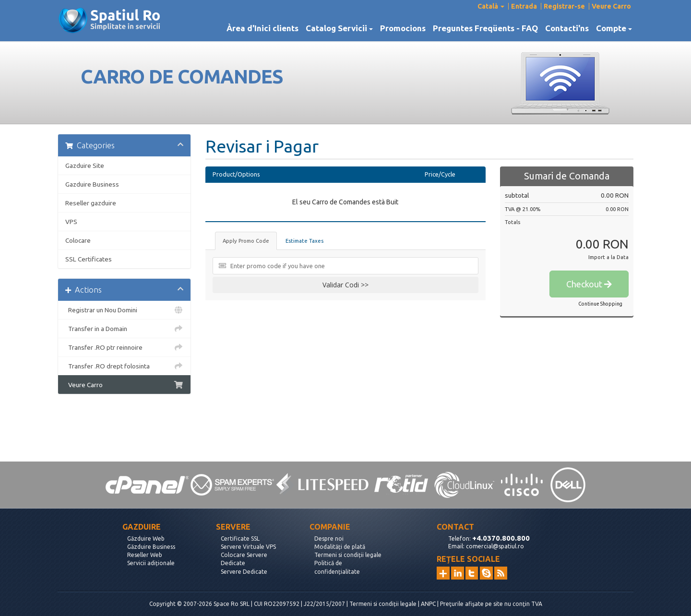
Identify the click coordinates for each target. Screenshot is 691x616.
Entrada (524, 6)
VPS (71, 222)
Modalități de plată (340, 547)
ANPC (428, 604)
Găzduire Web (146, 539)
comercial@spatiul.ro (495, 546)
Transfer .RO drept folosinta (124, 366)
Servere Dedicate (244, 572)
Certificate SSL (240, 539)
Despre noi (329, 539)
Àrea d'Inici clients (262, 28)
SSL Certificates (89, 259)
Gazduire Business (92, 184)
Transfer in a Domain (124, 329)
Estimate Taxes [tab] (304, 241)
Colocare (78, 240)
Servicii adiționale (151, 563)
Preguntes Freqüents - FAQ (485, 28)
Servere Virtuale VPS (248, 547)
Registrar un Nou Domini (124, 310)
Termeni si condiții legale (348, 555)
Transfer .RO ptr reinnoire (124, 347)
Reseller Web (145, 555)
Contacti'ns (567, 28)
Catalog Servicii (339, 28)
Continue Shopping (600, 304)
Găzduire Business (151, 547)
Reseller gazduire (91, 203)
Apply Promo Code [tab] (246, 241)
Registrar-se (564, 6)
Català (491, 6)
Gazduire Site (85, 166)
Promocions (403, 28)
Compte (614, 28)
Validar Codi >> (345, 285)
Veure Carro (611, 6)
